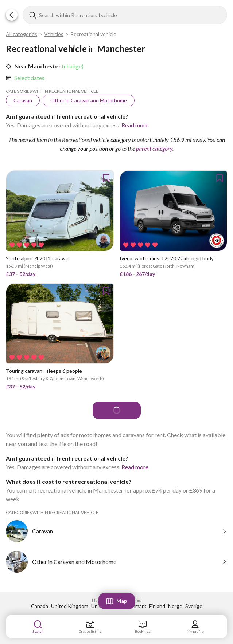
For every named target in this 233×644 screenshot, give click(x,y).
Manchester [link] (44, 66)
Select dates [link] (29, 78)
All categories (22, 34)
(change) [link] (72, 66)
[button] (12, 15)
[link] (29, 78)
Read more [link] (135, 125)
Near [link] (21, 66)
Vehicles (54, 34)
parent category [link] (154, 148)
